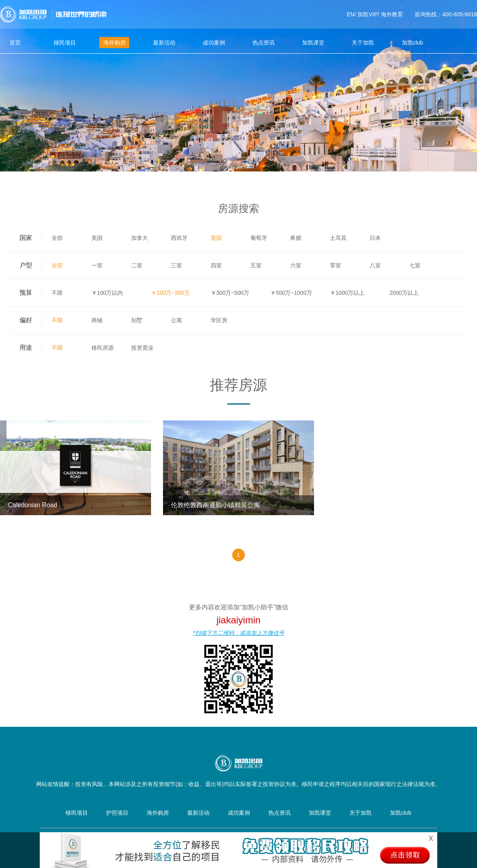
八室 (375, 265)
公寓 (176, 320)
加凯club (413, 43)
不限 (57, 293)
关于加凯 (363, 43)
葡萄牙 (259, 238)
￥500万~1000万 (291, 293)
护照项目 (117, 813)
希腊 (296, 238)
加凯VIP (367, 14)
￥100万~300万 (170, 293)
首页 (15, 43)
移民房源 (103, 348)
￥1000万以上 (347, 293)
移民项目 (65, 43)
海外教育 (392, 14)
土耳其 (338, 238)
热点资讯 (264, 43)
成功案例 (214, 43)
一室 (97, 265)
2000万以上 (404, 293)
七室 (415, 265)
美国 (97, 238)
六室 (296, 265)
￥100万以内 (107, 293)
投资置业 (142, 348)
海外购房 (114, 43)
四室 (216, 265)
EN (350, 14)
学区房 (219, 320)
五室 (256, 265)
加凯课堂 (313, 43)
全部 (57, 238)
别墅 (137, 320)
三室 (176, 265)
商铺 (97, 320)
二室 (137, 265)
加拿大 (140, 238)
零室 (335, 265)
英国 (216, 238)
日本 (375, 238)
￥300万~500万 (230, 293)
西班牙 (179, 238)
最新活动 (164, 43)
